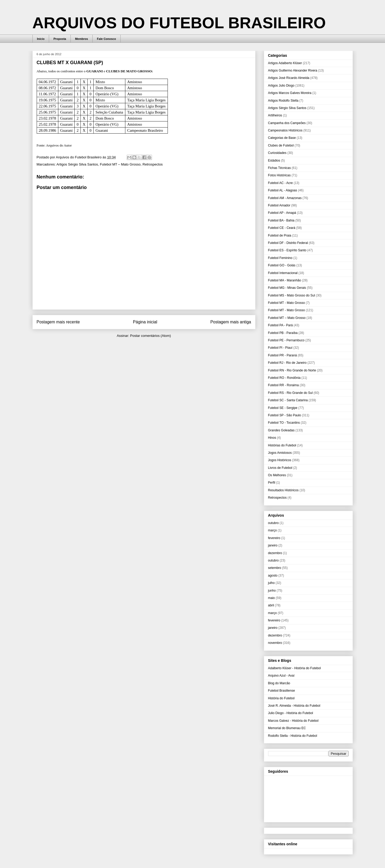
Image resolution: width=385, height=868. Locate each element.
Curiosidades (277, 153)
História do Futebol (281, 698)
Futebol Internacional (283, 273)
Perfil (272, 483)
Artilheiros (275, 115)
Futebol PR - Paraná (282, 355)
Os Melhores (277, 475)
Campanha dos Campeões (287, 123)
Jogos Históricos (280, 460)
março (272, 530)
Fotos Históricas (279, 175)
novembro (275, 643)
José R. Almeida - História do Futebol (294, 706)
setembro (275, 568)
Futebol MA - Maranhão (285, 280)
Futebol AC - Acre (281, 183)
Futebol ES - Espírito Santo (287, 250)
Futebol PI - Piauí (280, 348)
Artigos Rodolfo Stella (283, 101)
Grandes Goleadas (281, 430)
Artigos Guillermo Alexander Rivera (293, 70)
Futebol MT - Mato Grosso (287, 303)
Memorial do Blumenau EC (287, 728)
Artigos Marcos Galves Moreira (290, 93)
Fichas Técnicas (279, 168)
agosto (273, 575)
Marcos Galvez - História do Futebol (293, 721)
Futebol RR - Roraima (284, 385)
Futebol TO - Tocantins (284, 423)
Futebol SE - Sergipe (283, 408)
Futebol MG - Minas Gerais (287, 288)
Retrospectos (153, 164)
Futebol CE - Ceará (282, 228)
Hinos (272, 438)
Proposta (60, 39)
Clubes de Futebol (281, 145)
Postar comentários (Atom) (151, 336)
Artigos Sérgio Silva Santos (77, 164)
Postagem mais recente (58, 322)
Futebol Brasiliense (282, 691)
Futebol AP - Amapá (282, 213)
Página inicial (145, 322)
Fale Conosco (106, 39)
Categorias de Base (282, 138)
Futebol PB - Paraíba (283, 333)
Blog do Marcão (279, 683)
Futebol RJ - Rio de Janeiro (287, 363)
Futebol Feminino (280, 258)
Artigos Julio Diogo (281, 86)
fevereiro (274, 538)
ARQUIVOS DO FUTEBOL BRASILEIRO (179, 23)
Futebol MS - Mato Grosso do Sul (292, 295)
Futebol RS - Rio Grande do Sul (290, 393)
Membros (81, 39)
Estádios (274, 161)
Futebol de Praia (280, 235)
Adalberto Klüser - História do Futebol (294, 668)
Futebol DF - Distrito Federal (288, 243)
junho (272, 591)
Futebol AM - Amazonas (285, 198)
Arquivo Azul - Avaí (281, 676)
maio (272, 598)
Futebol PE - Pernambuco (286, 340)
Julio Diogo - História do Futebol (291, 713)
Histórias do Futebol (282, 445)
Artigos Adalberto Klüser (285, 63)
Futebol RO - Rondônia (284, 378)
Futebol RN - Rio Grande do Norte (292, 370)
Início (41, 39)
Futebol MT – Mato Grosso (120, 164)
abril (271, 605)
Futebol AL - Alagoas (283, 190)
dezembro (275, 553)
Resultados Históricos (283, 490)
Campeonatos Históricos (285, 130)
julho (271, 583)
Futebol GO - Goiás (282, 265)
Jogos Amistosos (280, 453)
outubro (274, 523)
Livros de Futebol (280, 468)
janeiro (273, 545)
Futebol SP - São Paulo (285, 415)
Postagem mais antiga (231, 322)
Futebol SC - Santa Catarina (288, 400)
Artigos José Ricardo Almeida (289, 78)
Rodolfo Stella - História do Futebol (293, 736)
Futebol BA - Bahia (281, 220)
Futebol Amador (279, 205)
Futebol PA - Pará (281, 325)
